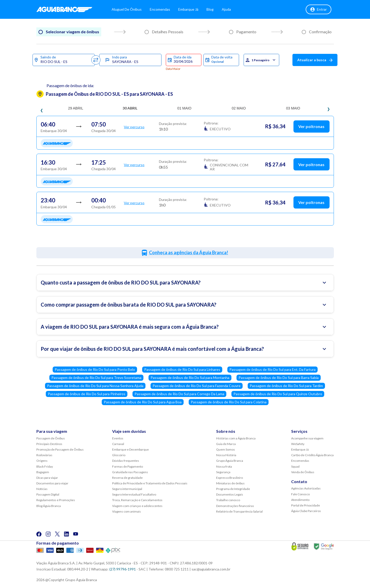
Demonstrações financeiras (235, 506)
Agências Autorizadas (306, 488)
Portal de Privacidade (306, 505)
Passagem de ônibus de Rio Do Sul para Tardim (286, 386)
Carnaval (118, 444)
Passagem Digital (48, 494)
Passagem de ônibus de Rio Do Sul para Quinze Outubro (278, 394)
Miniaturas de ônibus (230, 483)
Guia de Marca (226, 444)
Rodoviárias (44, 455)
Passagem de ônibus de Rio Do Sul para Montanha (190, 378)
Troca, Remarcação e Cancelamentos (137, 500)
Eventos (118, 438)
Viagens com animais (127, 511)
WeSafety (298, 444)
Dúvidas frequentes (126, 461)
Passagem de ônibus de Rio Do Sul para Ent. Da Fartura (272, 369)
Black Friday (45, 466)
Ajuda (231, 10)
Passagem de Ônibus (51, 438)
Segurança (223, 472)
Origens (42, 461)
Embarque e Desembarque (130, 449)
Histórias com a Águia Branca (236, 438)
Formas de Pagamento (128, 466)
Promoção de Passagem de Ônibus (60, 449)
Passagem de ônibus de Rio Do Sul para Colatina (229, 402)
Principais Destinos (49, 444)
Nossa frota (224, 466)
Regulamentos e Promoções (56, 500)
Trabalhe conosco (228, 500)
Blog (215, 10)
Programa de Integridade (233, 489)
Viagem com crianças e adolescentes (137, 506)
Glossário (119, 455)
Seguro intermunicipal (127, 489)
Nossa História (226, 455)
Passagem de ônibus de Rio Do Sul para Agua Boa (143, 402)
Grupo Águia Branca (230, 461)
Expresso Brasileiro (230, 478)
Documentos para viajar (52, 483)
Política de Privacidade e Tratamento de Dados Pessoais (150, 483)
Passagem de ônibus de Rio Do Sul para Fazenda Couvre (197, 386)
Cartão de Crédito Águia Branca (312, 455)
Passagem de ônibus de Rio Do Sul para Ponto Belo (95, 369)
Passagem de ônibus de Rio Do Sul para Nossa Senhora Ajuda (95, 386)
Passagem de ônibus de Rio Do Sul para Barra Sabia (279, 378)
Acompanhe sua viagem (307, 438)
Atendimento (300, 500)
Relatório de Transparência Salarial (239, 511)
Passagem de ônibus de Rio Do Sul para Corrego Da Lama (179, 394)
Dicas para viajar (47, 478)
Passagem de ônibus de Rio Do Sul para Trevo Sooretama (96, 378)
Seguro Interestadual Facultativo (134, 494)
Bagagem (43, 472)
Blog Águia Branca (49, 506)
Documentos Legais (230, 494)
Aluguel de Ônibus (131, 10)
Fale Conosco (300, 494)
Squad (295, 466)
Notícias (42, 489)
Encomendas (165, 10)
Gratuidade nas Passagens (130, 472)
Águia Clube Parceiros (306, 511)
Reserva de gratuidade (127, 478)
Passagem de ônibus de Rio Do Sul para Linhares (182, 369)
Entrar (319, 10)
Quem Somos (226, 449)
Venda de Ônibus (303, 472)
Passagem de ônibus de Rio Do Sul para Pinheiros (87, 394)
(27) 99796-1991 (123, 569)
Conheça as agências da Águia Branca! (189, 252)
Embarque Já (193, 10)
